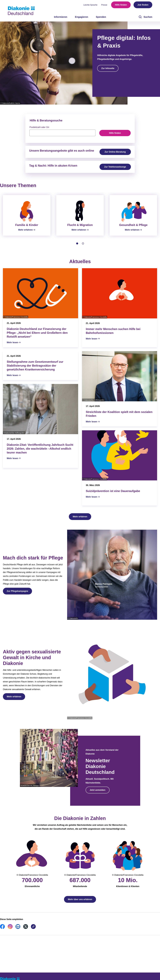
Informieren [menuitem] (61, 17)
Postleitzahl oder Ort (39, 127)
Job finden (143, 5)
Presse (104, 5)
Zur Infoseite (108, 68)
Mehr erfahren (80, 520)
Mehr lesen (12, 345)
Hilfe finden (121, 5)
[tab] (77, 246)
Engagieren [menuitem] (82, 17)
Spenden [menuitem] (101, 17)
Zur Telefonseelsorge (115, 167)
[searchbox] (62, 133)
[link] (2, 931)
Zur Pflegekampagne (17, 594)
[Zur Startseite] (21, 11)
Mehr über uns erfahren (80, 902)
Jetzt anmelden (98, 793)
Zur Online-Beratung (115, 152)
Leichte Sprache (90, 5)
